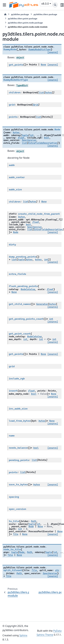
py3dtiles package (20, 14)
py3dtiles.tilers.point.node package (25, 23)
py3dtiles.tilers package (45, 14)
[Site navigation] (4, 5)
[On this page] (62, 5)
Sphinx (23, 635)
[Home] (5, 14)
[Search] (55, 5)
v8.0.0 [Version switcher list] (45, 4)
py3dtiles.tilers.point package (23, 19)
